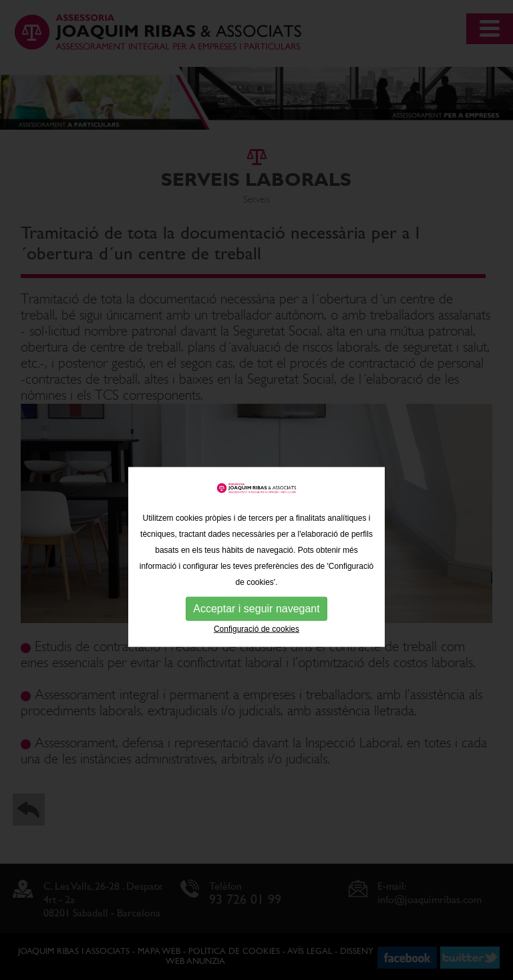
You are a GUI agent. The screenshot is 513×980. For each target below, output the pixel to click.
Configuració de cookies (256, 646)
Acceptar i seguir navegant (256, 626)
